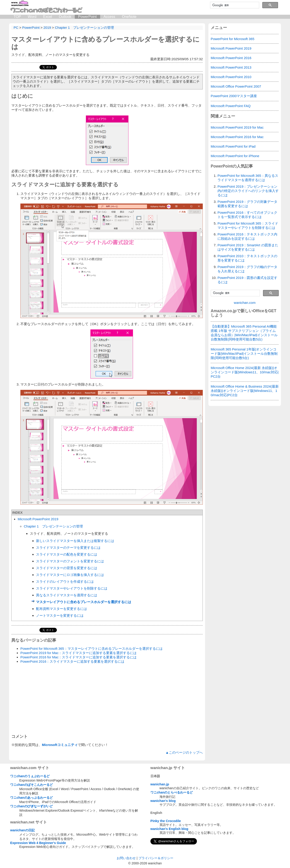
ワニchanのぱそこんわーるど (31, 785)
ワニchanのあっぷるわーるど (31, 798)
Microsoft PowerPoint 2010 (231, 77)
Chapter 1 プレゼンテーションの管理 (53, 526)
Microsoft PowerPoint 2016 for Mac (237, 137)
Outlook (65, 17)
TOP (17, 17)
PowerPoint (87, 17)
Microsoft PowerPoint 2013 (231, 67)
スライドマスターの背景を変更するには (67, 568)
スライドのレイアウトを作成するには (65, 581)
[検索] (234, 5)
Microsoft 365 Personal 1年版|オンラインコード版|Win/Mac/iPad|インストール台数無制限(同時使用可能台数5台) (244, 354)
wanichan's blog (163, 801)
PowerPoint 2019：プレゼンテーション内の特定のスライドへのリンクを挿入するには (248, 191)
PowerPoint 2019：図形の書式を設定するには (247, 280)
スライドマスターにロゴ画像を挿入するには (70, 575)
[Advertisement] (107, 699)
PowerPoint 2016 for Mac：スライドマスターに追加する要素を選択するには (79, 657)
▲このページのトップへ (184, 752)
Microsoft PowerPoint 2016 (231, 58)
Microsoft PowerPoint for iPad (233, 146)
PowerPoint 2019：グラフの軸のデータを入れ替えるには (247, 269)
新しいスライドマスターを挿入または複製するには (75, 541)
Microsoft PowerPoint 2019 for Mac (237, 127)
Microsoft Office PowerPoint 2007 (236, 86)
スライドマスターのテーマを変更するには (68, 548)
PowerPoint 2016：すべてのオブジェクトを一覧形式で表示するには (247, 215)
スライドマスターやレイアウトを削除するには (72, 588)
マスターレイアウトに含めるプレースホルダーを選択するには (84, 602)
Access (109, 17)
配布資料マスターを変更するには (62, 609)
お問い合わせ (126, 858)
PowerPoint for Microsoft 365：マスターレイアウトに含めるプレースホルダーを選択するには (92, 649)
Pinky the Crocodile (166, 821)
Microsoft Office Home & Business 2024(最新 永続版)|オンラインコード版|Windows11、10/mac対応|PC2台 (245, 391)
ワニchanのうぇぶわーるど (30, 776)
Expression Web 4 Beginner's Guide (38, 843)
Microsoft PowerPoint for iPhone (235, 156)
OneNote (129, 17)
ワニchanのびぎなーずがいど (31, 806)
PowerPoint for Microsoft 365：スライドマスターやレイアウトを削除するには (248, 225)
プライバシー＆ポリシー (156, 858)
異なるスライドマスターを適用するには (67, 595)
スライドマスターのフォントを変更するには (70, 561)
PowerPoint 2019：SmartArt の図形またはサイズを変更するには (248, 247)
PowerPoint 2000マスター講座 (234, 96)
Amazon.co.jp (224, 311)
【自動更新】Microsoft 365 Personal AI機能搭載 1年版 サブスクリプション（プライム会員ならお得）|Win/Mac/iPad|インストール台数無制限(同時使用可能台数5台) (244, 333)
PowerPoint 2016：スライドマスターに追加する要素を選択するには (72, 661)
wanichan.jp (160, 784)
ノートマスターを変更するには (60, 615)
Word (32, 17)
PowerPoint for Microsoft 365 (233, 39)
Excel (48, 17)
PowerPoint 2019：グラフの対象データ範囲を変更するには (247, 204)
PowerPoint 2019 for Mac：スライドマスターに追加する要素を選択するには (79, 653)
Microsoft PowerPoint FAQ (231, 106)
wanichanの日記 (22, 830)
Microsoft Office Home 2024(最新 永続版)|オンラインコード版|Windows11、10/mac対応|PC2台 (245, 372)
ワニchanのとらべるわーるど (172, 792)
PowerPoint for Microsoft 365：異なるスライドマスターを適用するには (248, 178)
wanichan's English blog (169, 829)
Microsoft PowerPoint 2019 (38, 519)
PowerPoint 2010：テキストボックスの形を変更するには (247, 258)
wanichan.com (245, 303)
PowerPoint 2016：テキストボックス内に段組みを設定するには (247, 236)
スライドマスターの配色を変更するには (67, 554)
